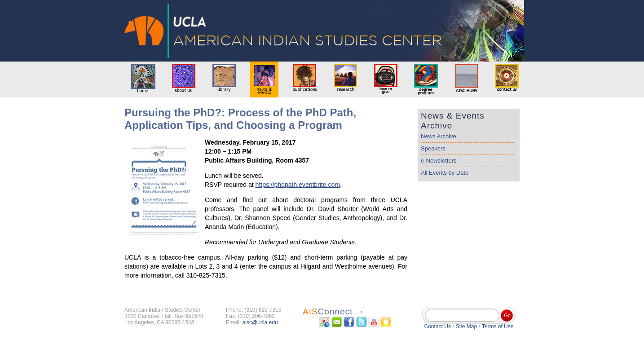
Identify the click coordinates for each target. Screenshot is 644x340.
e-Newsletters (439, 161)
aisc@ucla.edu (260, 322)
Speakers (433, 148)
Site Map (466, 327)
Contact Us (438, 327)
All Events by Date (445, 173)
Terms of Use (498, 327)
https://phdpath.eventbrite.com (298, 185)
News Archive (439, 136)
